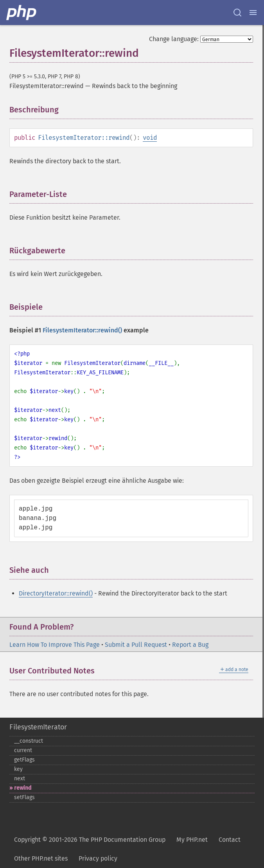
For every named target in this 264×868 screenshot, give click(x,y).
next (20, 779)
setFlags (24, 797)
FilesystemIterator (38, 727)
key (18, 769)
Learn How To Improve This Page (55, 645)
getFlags (24, 760)
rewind (23, 788)
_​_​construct (29, 741)
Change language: (174, 39)
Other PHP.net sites (41, 858)
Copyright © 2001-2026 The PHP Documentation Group (90, 840)
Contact (230, 840)
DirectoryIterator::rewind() (56, 593)
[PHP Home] (22, 13)
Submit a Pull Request (136, 645)
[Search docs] (237, 13)
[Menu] (253, 13)
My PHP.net (192, 840)
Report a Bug (190, 645)
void (150, 138)
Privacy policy (98, 858)
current (23, 750)
